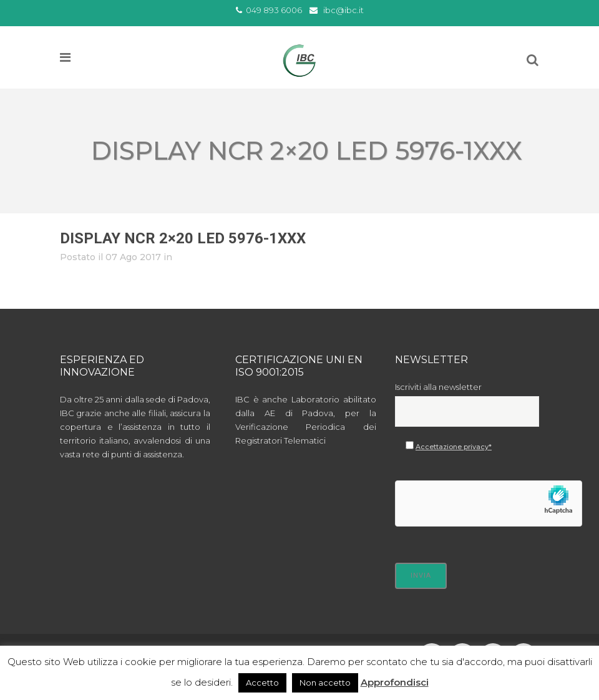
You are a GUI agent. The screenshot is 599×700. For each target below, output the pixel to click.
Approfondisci (395, 682)
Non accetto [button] (325, 683)
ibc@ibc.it (343, 10)
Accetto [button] (262, 683)
